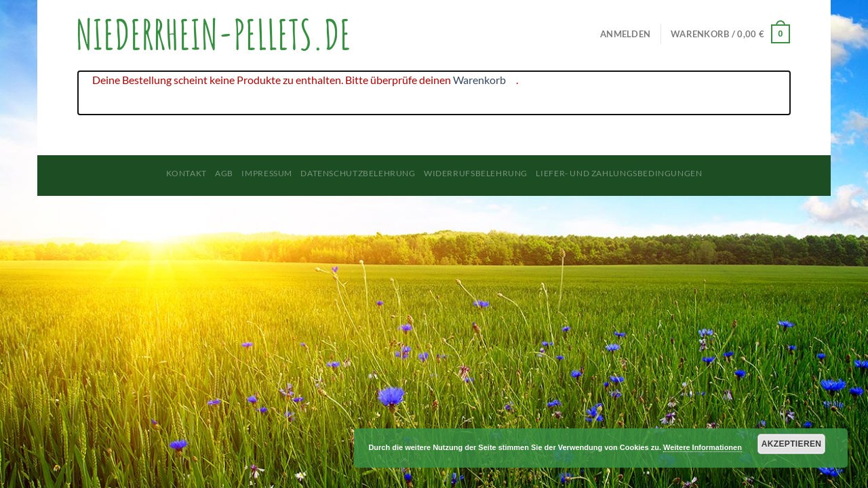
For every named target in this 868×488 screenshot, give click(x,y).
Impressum (267, 173)
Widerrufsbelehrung (476, 173)
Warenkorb (479, 80)
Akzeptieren (792, 444)
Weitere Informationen (703, 447)
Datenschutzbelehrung (358, 173)
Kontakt (186, 173)
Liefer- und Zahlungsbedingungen (619, 173)
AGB (224, 173)
